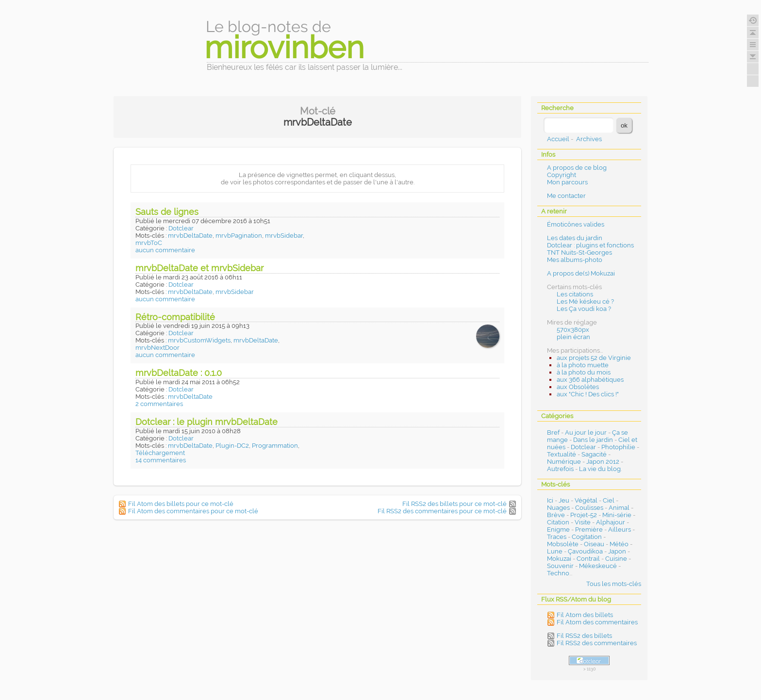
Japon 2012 (603, 462)
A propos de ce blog (577, 168)
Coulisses (589, 508)
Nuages (558, 508)
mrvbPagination (239, 236)
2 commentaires (159, 404)
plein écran (573, 337)
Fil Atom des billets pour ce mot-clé (181, 504)
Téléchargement (160, 453)
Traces (557, 537)
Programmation (275, 446)
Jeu (564, 500)
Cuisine (616, 559)
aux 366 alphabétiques (590, 380)
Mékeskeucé (598, 566)
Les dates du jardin (575, 238)
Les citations (575, 294)
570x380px (573, 330)
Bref (553, 432)
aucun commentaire (165, 250)
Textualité (562, 454)
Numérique (564, 462)
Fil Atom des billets (585, 615)
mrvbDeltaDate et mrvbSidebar (199, 268)
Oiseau (594, 544)
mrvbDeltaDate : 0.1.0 (179, 373)
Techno (558, 573)
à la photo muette (583, 365)
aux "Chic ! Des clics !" (588, 394)
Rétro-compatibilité (175, 317)
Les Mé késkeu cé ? (585, 301)
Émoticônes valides (576, 224)
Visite (583, 522)
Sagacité (594, 454)
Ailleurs (620, 529)
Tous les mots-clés (614, 584)
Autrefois (560, 469)
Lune (555, 551)
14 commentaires (161, 460)
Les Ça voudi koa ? (584, 309)
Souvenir (560, 566)
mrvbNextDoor (157, 348)
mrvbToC (149, 243)
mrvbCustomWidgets (199, 340)
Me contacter (566, 196)
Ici (550, 500)
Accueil (558, 139)
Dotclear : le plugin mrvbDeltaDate (207, 422)
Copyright (562, 175)
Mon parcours (567, 182)
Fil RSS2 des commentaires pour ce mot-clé (442, 511)
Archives (589, 139)
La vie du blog (600, 469)
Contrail (588, 559)
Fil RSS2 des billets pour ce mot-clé (455, 504)
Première (589, 529)
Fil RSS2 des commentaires (597, 643)
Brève (556, 515)
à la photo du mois (584, 372)
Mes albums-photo (575, 260)
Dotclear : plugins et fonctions (590, 245)
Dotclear (181, 228)
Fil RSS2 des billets (584, 636)
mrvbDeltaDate (190, 236)
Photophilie (618, 447)
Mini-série (617, 515)
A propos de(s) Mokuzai (581, 273)
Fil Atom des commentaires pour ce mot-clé (193, 511)
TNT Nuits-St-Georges (579, 252)
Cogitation (587, 537)
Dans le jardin (593, 440)
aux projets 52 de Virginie (594, 358)
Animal (619, 508)
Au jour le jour (586, 432)
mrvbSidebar (284, 236)
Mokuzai (559, 559)
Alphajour (611, 522)
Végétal (586, 500)
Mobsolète (563, 544)
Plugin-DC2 (232, 446)
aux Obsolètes (578, 387)
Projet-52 (584, 515)
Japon (617, 551)
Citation (558, 522)
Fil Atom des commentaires (597, 622)
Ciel (609, 500)
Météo (619, 544)
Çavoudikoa (585, 551)
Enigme (558, 529)
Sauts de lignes (167, 212)
